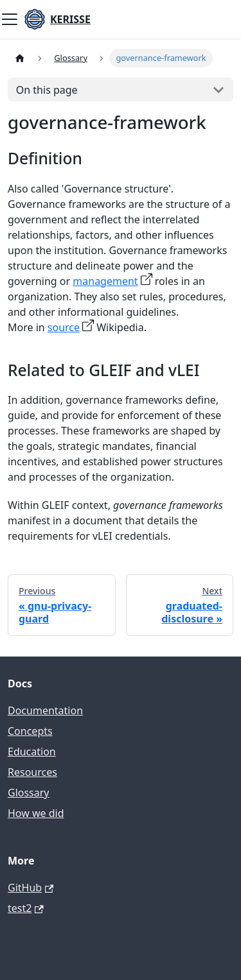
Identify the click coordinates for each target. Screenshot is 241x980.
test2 (26, 908)
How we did (36, 813)
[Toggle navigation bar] (10, 19)
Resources (32, 772)
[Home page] (20, 58)
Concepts (30, 731)
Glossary (29, 793)
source (64, 327)
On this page (47, 90)
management (105, 281)
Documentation (45, 710)
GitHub (31, 888)
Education (32, 752)
